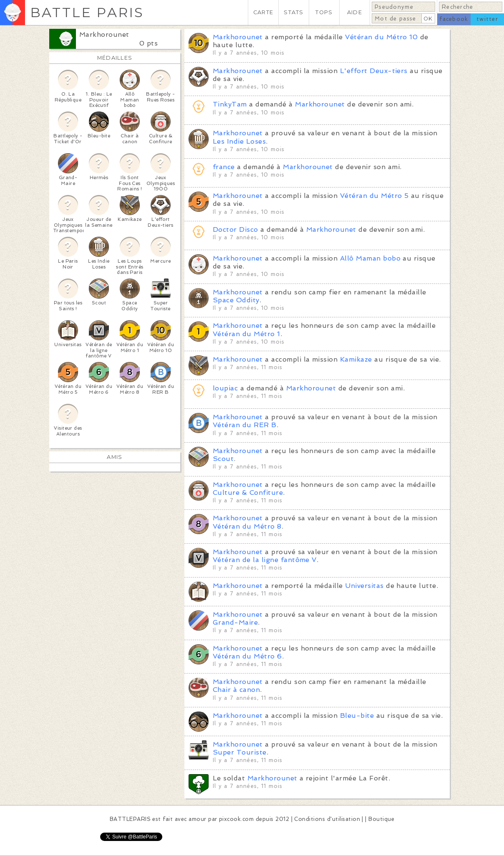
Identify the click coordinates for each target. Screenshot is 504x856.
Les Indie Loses (239, 141)
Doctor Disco (236, 229)
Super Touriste (240, 752)
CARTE (263, 12)
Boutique (381, 819)
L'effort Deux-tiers (374, 71)
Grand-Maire (235, 622)
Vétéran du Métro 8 (247, 526)
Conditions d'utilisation (327, 819)
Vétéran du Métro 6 (247, 656)
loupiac (225, 388)
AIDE (355, 12)
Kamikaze (356, 359)
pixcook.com (236, 819)
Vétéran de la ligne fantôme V (265, 560)
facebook (454, 19)
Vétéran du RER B (245, 425)
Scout (223, 459)
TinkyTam (230, 104)
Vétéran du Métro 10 (381, 37)
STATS (294, 12)
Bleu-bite (357, 715)
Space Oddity (236, 300)
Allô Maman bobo (370, 258)
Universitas (364, 586)
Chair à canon (236, 690)
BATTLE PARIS (87, 12)
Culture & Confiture (248, 493)
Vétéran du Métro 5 (374, 196)
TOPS (324, 12)
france (224, 167)
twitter (487, 19)
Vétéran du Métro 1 (247, 334)
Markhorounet (104, 34)
